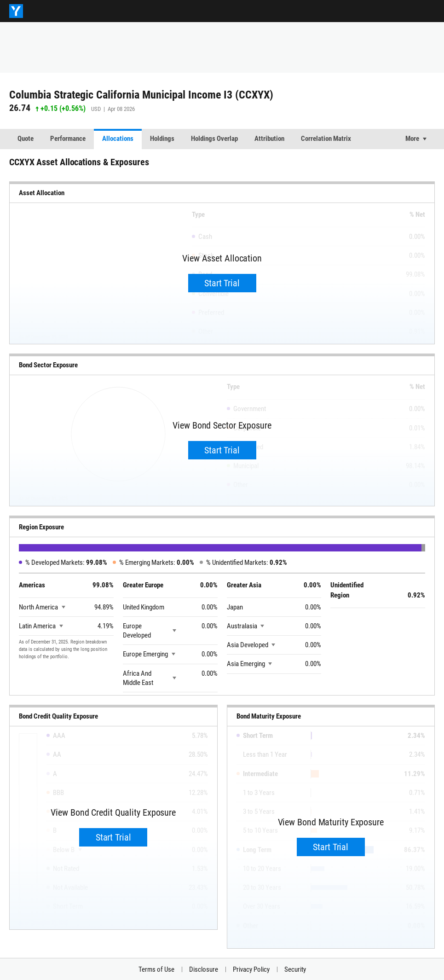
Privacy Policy (251, 969)
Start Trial (222, 283)
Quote (26, 139)
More (412, 139)
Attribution (269, 139)
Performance (68, 139)
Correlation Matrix (326, 139)
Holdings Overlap (214, 139)
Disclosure (204, 969)
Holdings (162, 139)
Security (295, 969)
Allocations (118, 139)
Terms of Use (156, 969)
